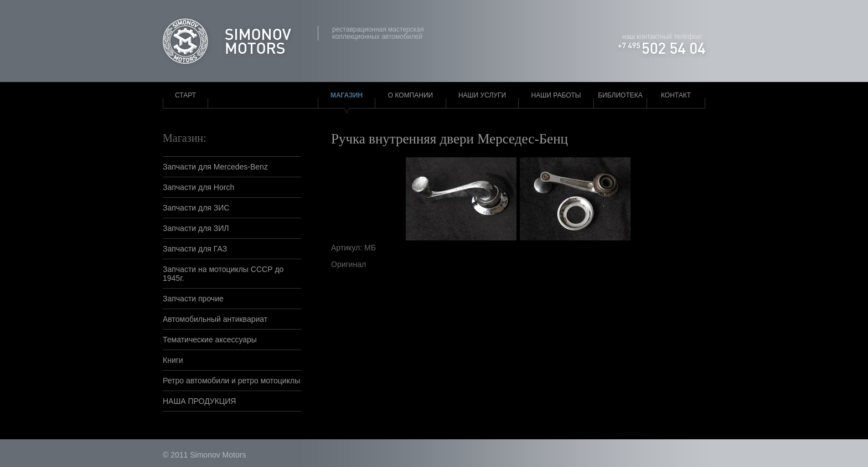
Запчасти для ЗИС (196, 208)
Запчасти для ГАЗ (195, 249)
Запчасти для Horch (198, 187)
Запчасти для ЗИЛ (196, 228)
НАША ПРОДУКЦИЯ (199, 401)
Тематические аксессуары (210, 340)
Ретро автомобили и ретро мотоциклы (231, 381)
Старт (185, 95)
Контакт (676, 95)
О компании (410, 95)
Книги (173, 360)
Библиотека (620, 95)
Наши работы (556, 95)
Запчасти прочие (193, 299)
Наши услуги (482, 95)
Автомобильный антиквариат (215, 319)
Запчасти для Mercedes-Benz (215, 167)
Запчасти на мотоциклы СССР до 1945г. (223, 274)
